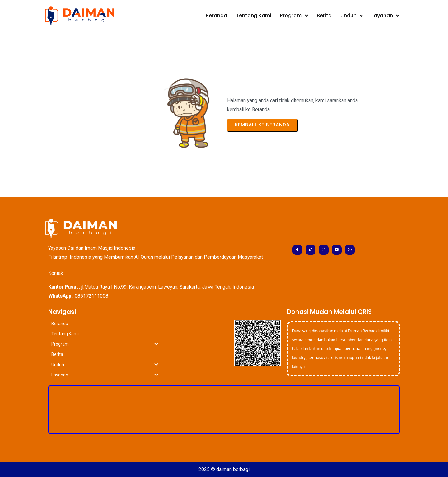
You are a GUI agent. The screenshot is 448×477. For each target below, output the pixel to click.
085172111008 (91, 296)
